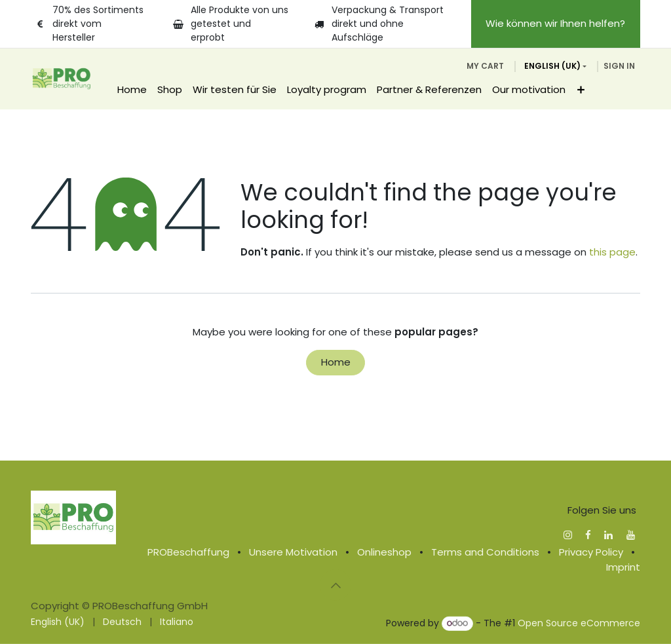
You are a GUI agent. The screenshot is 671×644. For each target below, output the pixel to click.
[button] (335, 585)
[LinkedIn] (608, 535)
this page (612, 252)
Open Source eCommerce (579, 623)
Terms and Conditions (485, 552)
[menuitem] (132, 90)
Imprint (623, 566)
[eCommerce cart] (485, 66)
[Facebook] (588, 535)
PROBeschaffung (188, 552)
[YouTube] (631, 535)
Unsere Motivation (293, 552)
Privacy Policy (591, 552)
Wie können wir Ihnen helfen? (555, 23)
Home (336, 362)
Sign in (619, 66)
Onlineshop (384, 552)
